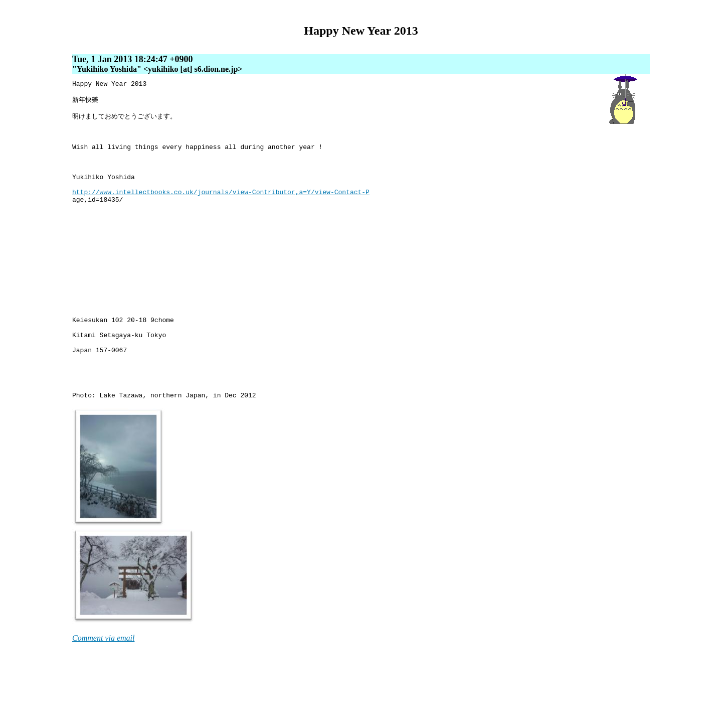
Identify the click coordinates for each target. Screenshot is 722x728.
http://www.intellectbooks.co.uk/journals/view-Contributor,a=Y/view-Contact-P (221, 212)
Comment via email (103, 699)
